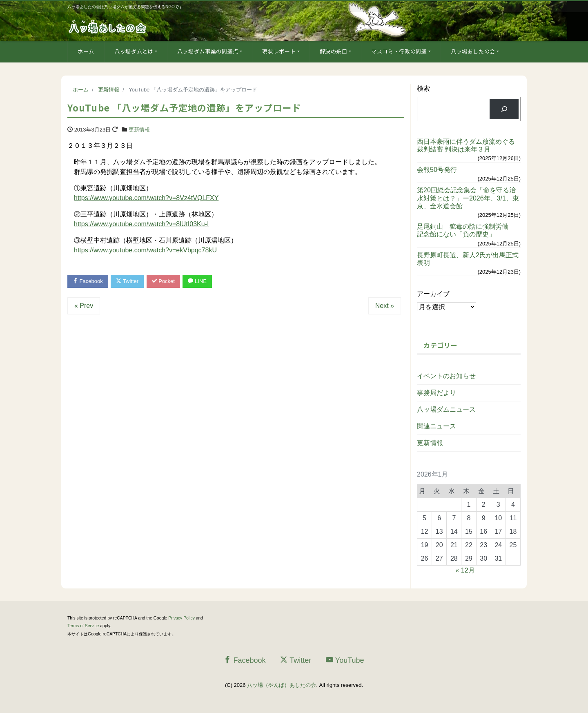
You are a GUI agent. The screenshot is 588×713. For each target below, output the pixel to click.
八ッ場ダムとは (134, 51)
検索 (423, 88)
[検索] (504, 109)
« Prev (84, 306)
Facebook (88, 281)
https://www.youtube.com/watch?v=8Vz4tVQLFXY (146, 198)
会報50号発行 (437, 170)
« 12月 (465, 570)
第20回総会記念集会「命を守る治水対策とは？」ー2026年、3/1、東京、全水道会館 (468, 198)
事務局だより (437, 393)
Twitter (127, 281)
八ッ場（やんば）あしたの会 (282, 685)
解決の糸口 (334, 51)
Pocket (163, 281)
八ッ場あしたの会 (473, 51)
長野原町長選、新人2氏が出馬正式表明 (468, 259)
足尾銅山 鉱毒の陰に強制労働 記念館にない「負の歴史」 (466, 230)
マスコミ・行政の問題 (399, 51)
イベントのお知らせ (446, 376)
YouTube (345, 660)
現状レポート (279, 51)
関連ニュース (437, 426)
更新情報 (139, 130)
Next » (385, 306)
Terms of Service (83, 626)
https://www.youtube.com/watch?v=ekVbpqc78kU (145, 250)
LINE (197, 281)
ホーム (86, 51)
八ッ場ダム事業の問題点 (208, 51)
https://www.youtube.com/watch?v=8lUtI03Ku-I (141, 224)
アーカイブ (433, 294)
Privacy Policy (182, 618)
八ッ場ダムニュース (446, 409)
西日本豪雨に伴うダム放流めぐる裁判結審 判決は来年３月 (466, 145)
